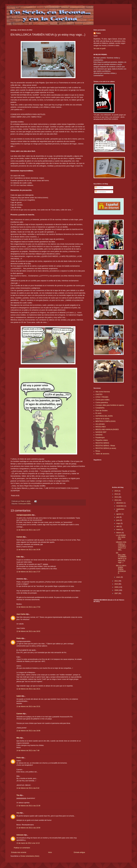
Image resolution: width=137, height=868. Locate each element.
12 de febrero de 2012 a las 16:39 (28, 550)
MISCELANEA (101, 427)
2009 (116, 587)
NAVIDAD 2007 (101, 432)
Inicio (50, 852)
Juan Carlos (21, 614)
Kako (18, 557)
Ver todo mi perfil (99, 49)
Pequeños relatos (102, 440)
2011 (116, 581)
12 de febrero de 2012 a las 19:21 (28, 689)
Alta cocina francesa (103, 392)
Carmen (19, 537)
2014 (116, 494)
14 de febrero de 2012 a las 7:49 (28, 751)
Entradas (99, 188)
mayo (118, 523)
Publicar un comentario (22, 848)
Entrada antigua (79, 852)
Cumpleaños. (100, 408)
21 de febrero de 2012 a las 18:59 (28, 828)
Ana (18, 813)
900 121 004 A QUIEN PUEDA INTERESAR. (121, 569)
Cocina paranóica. (102, 403)
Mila (18, 738)
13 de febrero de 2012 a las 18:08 (28, 731)
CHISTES (99, 394)
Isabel (19, 696)
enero (119, 577)
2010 (116, 584)
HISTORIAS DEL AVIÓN (104, 416)
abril (118, 526)
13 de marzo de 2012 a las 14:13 (28, 843)
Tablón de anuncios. (103, 454)
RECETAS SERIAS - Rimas (105, 446)
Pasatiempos (100, 438)
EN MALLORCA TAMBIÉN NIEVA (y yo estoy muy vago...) (121, 558)
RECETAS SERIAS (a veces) (106, 448)
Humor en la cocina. (103, 419)
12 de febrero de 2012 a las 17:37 (28, 572)
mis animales (100, 424)
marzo (119, 530)
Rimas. (98, 451)
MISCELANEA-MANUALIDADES (107, 430)
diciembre (120, 503)
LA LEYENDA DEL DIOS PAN (121, 537)
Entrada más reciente (19, 852)
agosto (119, 514)
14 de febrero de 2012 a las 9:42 (28, 788)
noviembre (120, 506)
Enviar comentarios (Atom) (30, 856)
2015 (116, 491)
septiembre (120, 509)
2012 (116, 500)
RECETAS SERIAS (102, 443)
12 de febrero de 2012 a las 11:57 (28, 530)
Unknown (20, 835)
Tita (18, 795)
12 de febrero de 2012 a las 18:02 (28, 631)
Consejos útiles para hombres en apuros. (110, 405)
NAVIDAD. (99, 435)
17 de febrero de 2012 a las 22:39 (28, 806)
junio (118, 520)
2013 (116, 497)
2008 (116, 590)
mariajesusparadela (24, 515)
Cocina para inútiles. (25, 504)
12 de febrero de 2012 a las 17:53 (28, 607)
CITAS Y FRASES (102, 397)
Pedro (19, 638)
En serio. (99, 413)
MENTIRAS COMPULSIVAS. (106, 421)
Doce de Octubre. (102, 411)
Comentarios (100, 192)
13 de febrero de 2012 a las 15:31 (28, 706)
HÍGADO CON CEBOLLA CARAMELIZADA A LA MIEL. (121, 546)
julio (118, 517)
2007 (116, 593)
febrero (119, 533)
